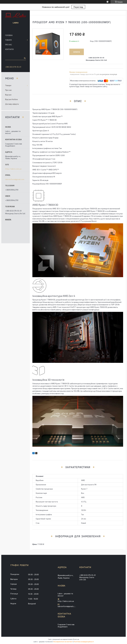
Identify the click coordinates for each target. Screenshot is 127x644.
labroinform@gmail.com (15, 179)
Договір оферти (12, 104)
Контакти (9, 49)
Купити (77, 52)
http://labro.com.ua (13, 169)
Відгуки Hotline (11, 99)
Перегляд (78, 7)
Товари (8, 40)
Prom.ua (76, 639)
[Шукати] (25, 58)
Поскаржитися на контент (63, 642)
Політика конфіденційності (84, 642)
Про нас (9, 45)
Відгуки (8, 95)
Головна (9, 35)
